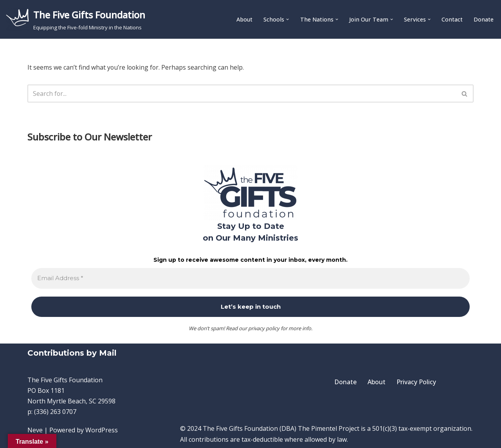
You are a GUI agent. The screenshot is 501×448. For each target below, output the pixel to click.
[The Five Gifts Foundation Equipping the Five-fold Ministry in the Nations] (76, 19)
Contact (452, 20)
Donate (484, 20)
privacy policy (264, 328)
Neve (35, 430)
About (244, 20)
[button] (287, 19)
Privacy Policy (416, 382)
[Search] (242, 94)
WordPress (102, 430)
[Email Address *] (250, 278)
